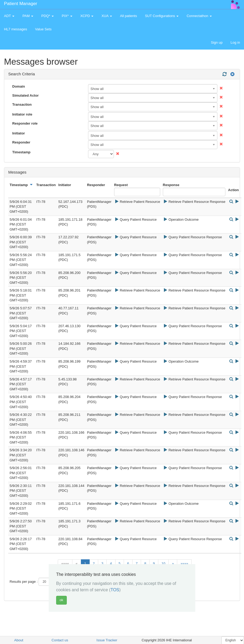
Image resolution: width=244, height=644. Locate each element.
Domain (19, 86)
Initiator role (22, 114)
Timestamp (21, 152)
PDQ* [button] (47, 16)
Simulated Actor (25, 95)
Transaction (22, 104)
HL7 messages (16, 29)
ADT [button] (9, 16)
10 (163, 563)
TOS (115, 590)
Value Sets (43, 29)
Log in (235, 42)
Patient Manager (21, 4)
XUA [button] (107, 16)
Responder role (25, 123)
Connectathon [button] (199, 16)
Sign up (217, 42)
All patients (129, 16)
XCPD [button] (87, 16)
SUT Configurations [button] (162, 16)
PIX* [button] (67, 16)
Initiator (19, 133)
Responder (21, 142)
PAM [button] (28, 16)
